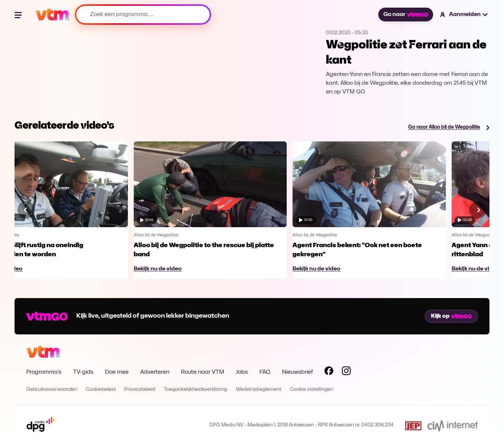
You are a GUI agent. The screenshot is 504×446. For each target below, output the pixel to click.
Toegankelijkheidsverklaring (195, 389)
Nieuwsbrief (297, 372)
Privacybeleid (140, 389)
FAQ (265, 372)
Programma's (44, 372)
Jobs (242, 372)
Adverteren (155, 372)
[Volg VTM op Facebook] (329, 372)
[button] (464, 15)
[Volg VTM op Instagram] (346, 372)
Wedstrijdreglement (259, 389)
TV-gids (83, 372)
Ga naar (406, 15)
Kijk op (451, 316)
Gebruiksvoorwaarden (52, 389)
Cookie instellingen (312, 389)
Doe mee (117, 372)
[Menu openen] (19, 15)
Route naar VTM (203, 372)
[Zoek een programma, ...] (143, 15)
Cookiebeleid (101, 389)
